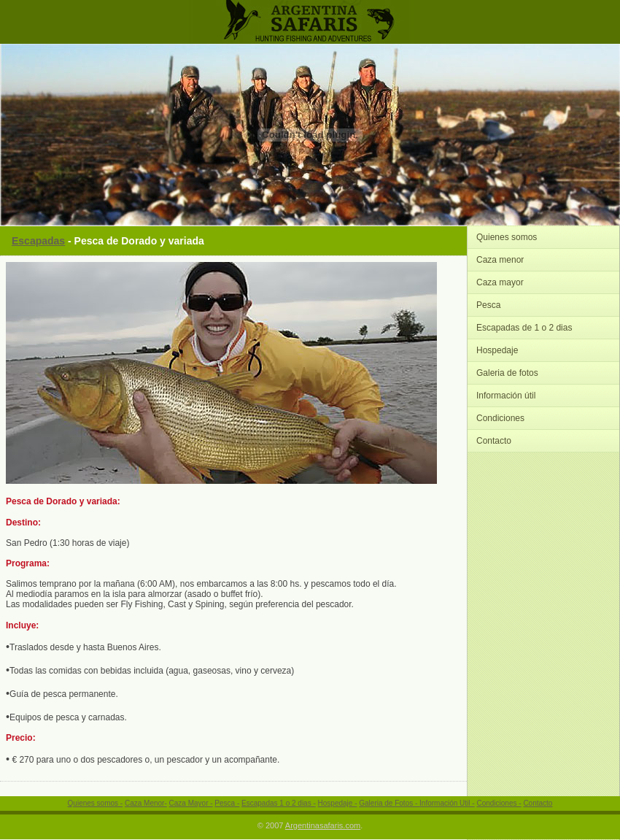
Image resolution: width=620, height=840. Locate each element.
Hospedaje (497, 350)
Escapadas (38, 241)
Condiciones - (499, 803)
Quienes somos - (96, 803)
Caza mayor (500, 282)
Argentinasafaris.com (323, 825)
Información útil (506, 396)
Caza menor (500, 260)
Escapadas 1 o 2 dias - (279, 803)
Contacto (494, 441)
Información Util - (447, 803)
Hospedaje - (338, 803)
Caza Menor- (146, 803)
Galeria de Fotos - (389, 803)
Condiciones (500, 418)
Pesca (488, 305)
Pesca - (227, 803)
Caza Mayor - (191, 803)
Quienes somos (507, 237)
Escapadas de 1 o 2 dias (524, 328)
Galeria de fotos (507, 373)
